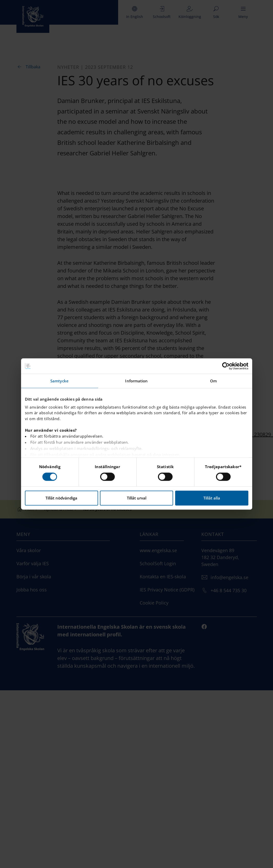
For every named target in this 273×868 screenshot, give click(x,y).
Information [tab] (136, 381)
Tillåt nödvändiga (61, 498)
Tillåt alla (212, 498)
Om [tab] (213, 381)
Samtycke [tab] (59, 381)
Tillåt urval (137, 498)
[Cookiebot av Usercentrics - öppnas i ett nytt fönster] (226, 366)
